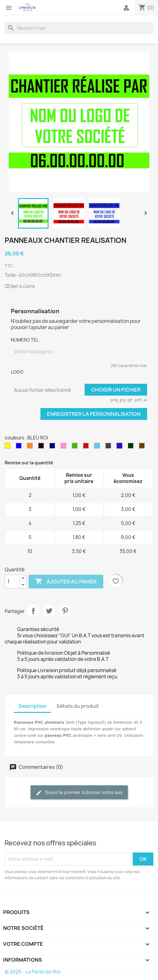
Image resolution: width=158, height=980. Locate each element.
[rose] (65, 447)
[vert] (76, 447)
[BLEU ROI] (121, 447)
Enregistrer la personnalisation (94, 414)
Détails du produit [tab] (78, 706)
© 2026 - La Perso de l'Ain (33, 972)
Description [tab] (33, 706)
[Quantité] (12, 582)
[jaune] (9, 447)
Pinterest (65, 611)
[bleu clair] (98, 447)
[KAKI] (132, 447)
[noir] (42, 447)
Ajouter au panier (66, 582)
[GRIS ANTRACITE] (109, 447)
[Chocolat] (143, 447)
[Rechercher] (79, 28)
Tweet (49, 611)
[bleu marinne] (53, 447)
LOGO (17, 372)
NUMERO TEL (25, 340)
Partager (33, 611)
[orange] (31, 447)
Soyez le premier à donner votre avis (79, 793)
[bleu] (20, 447)
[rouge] (87, 447)
